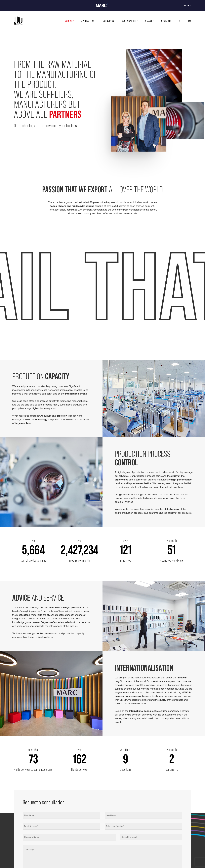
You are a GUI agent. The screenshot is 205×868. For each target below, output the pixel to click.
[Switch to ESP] (188, 21)
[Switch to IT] (180, 21)
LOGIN (188, 5)
